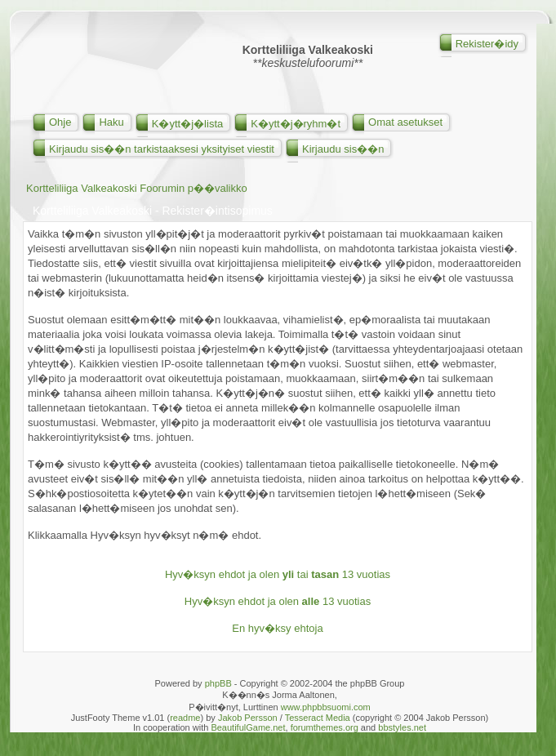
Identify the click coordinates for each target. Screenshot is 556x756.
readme (185, 718)
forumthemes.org (325, 727)
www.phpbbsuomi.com (326, 707)
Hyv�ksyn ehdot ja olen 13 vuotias (278, 601)
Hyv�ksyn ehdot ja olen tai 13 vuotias (278, 574)
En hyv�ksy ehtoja (277, 628)
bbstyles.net (402, 727)
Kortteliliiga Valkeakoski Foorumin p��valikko (137, 188)
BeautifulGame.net (248, 727)
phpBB (218, 683)
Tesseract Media (318, 718)
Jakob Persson (248, 718)
